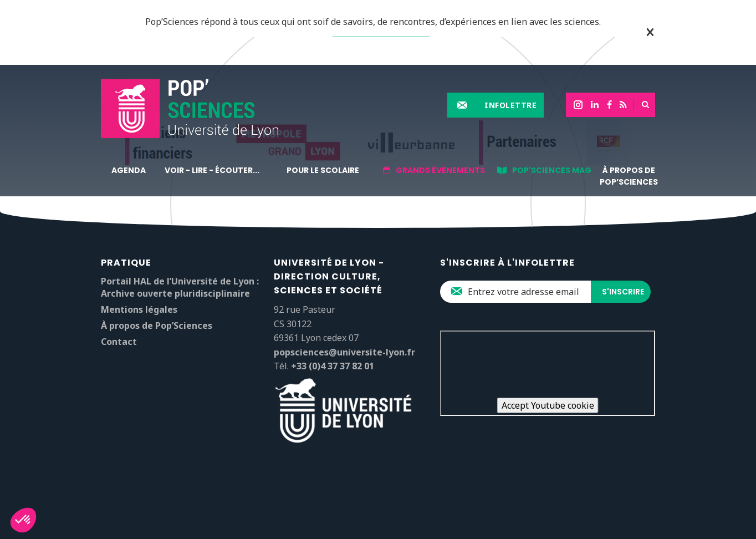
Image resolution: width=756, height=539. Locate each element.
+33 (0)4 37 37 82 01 (333, 366)
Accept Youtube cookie (548, 405)
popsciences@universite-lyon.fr (344, 352)
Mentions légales (139, 309)
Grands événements (440, 170)
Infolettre (510, 105)
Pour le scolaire (323, 170)
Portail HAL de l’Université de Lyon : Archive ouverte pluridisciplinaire (180, 287)
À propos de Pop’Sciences (629, 176)
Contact (119, 342)
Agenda (129, 170)
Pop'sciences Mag (552, 170)
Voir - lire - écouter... (212, 170)
